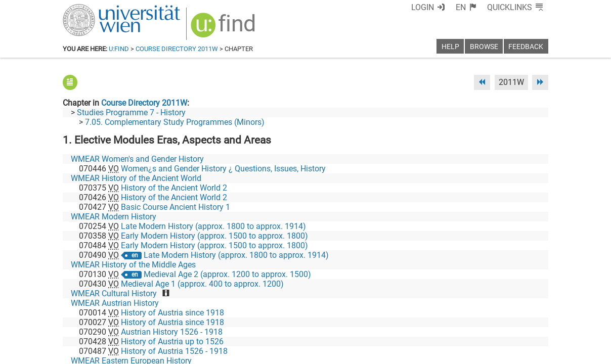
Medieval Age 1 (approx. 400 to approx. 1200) (202, 284)
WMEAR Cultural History (114, 293)
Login (423, 7)
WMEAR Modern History (114, 217)
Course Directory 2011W (177, 49)
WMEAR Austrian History (115, 303)
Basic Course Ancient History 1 (176, 207)
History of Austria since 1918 (172, 313)
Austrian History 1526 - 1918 (172, 332)
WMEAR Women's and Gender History (137, 159)
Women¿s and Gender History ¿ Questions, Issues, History (223, 169)
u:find (119, 49)
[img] (224, 29)
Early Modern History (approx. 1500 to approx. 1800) (214, 236)
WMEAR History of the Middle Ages (133, 265)
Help (450, 47)
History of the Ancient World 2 (174, 188)
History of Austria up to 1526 (172, 342)
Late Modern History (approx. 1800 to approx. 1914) (213, 226)
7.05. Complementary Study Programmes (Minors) (175, 122)
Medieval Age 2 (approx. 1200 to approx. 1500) (227, 274)
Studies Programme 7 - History (131, 112)
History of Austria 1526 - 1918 (174, 351)
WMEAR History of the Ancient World (136, 178)
